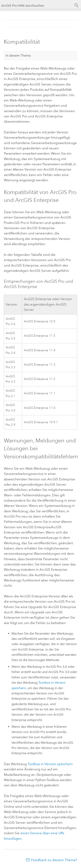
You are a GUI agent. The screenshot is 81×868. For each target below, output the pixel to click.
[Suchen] (77, 5)
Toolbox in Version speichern (50, 764)
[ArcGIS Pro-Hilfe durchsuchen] (37, 6)
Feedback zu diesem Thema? (54, 860)
